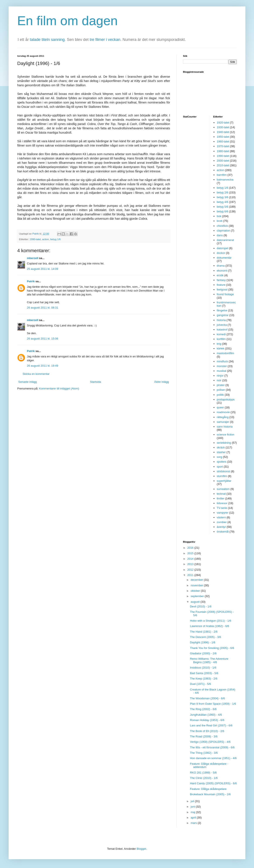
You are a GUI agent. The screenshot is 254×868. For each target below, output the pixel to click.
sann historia (225, 427)
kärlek (221, 348)
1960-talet (223, 141)
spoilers (222, 462)
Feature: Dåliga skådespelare (208, 789)
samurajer (223, 422)
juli (193, 801)
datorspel (222, 248)
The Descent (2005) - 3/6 (205, 637)
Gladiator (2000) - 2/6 (203, 653)
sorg (219, 457)
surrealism (223, 489)
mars (194, 823)
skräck (221, 447)
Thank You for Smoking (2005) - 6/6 (212, 648)
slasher (221, 452)
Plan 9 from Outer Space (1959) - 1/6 (213, 704)
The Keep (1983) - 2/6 (204, 679)
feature (221, 285)
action (46, 239)
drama (221, 266)
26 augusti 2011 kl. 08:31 (43, 308)
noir (219, 380)
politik (220, 395)
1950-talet (223, 137)
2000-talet (223, 161)
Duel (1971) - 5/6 (200, 684)
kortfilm (221, 339)
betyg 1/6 (56, 239)
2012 (191, 570)
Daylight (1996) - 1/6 (203, 642)
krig (219, 344)
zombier (222, 522)
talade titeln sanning (47, 40)
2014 (191, 559)
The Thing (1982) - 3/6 (204, 753)
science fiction (226, 435)
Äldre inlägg (162, 382)
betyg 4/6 (223, 202)
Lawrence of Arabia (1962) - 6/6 (209, 626)
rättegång (223, 417)
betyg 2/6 (223, 192)
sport (220, 467)
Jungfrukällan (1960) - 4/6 (206, 715)
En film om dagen (67, 21)
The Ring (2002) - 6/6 (203, 709)
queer (220, 407)
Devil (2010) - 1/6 (201, 606)
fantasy (221, 280)
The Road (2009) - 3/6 (204, 736)
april (194, 818)
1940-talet (223, 132)
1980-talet (223, 151)
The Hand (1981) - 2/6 (204, 632)
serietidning (224, 443)
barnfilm (222, 175)
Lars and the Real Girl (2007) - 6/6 (211, 725)
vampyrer (223, 513)
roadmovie (223, 412)
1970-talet (223, 146)
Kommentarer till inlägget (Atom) (59, 388)
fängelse (222, 310)
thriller (221, 498)
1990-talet (35, 239)
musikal (221, 371)
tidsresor (222, 503)
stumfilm (222, 476)
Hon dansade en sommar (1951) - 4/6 (213, 758)
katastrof (222, 330)
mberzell (33, 258)
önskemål (223, 532)
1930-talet (223, 127)
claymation (223, 231)
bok (219, 216)
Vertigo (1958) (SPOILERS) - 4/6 (210, 742)
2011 (191, 575)
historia (221, 320)
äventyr (221, 527)
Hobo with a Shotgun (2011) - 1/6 (211, 621)
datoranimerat (225, 240)
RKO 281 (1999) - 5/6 (203, 773)
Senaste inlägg (28, 382)
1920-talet (223, 123)
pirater (221, 385)
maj (193, 812)
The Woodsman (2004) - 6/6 (207, 698)
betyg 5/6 (223, 207)
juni (193, 807)
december (197, 580)
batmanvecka (225, 180)
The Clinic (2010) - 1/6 (204, 778)
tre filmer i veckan (105, 40)
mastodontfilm (225, 353)
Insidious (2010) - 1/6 (203, 668)
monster (222, 366)
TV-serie (222, 508)
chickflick (222, 226)
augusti (196, 602)
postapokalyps (226, 399)
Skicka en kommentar (36, 374)
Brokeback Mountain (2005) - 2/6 (210, 794)
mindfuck (222, 361)
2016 (191, 548)
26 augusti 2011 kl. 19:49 (43, 366)
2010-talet (223, 165)
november (197, 585)
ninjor (220, 376)
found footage (225, 294)
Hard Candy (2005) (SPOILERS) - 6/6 (213, 783)
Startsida (95, 382)
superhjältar (224, 481)
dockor (221, 253)
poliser (221, 390)
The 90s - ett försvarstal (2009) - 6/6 (212, 747)
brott (220, 221)
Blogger (141, 849)
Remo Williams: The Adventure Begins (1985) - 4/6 (209, 660)
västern (221, 517)
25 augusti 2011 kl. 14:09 (43, 269)
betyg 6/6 (223, 211)
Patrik (31, 281)
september (198, 596)
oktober (196, 591)
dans (220, 235)
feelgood (222, 290)
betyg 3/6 (223, 197)
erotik (220, 275)
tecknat (221, 494)
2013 (191, 564)
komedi (221, 334)
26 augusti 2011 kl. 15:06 (43, 339)
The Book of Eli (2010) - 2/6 (207, 731)
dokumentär (224, 258)
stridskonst (223, 471)
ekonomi (222, 271)
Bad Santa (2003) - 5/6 (204, 673)
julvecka (222, 325)
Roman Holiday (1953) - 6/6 (207, 720)
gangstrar (223, 315)
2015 (191, 553)
